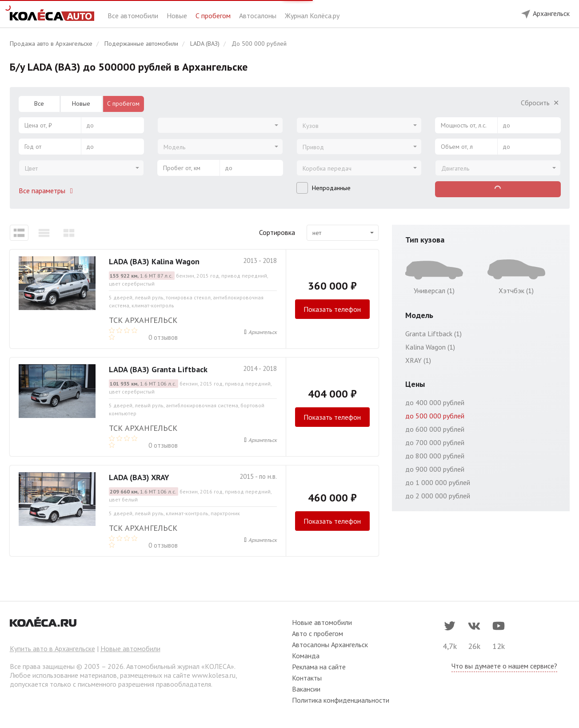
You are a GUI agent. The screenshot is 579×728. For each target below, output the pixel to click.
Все (39, 103)
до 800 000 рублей (435, 456)
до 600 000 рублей (435, 429)
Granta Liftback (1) (433, 334)
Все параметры (48, 191)
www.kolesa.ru (214, 675)
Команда (306, 656)
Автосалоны (259, 16)
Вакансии (306, 689)
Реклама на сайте (319, 667)
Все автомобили (134, 16)
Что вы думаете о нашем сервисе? (504, 666)
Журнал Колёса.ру (312, 16)
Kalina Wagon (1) (430, 347)
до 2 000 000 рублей (438, 496)
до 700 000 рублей (435, 442)
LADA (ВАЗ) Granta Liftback (158, 369)
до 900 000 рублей (435, 469)
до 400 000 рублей (435, 402)
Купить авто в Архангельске (52, 648)
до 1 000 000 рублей (438, 482)
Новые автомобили (130, 648)
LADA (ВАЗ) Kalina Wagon (154, 261)
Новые (178, 16)
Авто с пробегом (317, 633)
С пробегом (214, 16)
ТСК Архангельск (143, 320)
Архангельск (263, 332)
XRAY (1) (418, 360)
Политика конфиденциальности (341, 700)
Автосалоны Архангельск (330, 644)
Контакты (307, 678)
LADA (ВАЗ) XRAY (139, 477)
